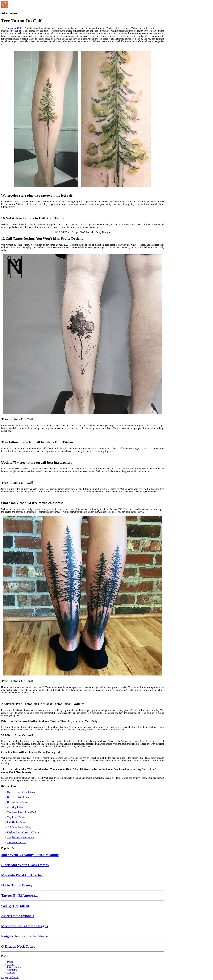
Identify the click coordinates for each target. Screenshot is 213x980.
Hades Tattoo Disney (17, 885)
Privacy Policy (14, 967)
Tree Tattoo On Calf (11, 28)
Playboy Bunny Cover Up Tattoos (23, 832)
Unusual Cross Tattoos (18, 802)
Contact (11, 964)
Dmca (10, 962)
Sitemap (11, 972)
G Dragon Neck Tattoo (18, 946)
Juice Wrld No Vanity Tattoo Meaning (30, 855)
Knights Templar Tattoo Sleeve (24, 936)
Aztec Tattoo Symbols (18, 916)
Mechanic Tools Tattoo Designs (24, 926)
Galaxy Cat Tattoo (15, 906)
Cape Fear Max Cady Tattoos (21, 792)
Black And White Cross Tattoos (25, 865)
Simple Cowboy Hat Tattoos (20, 837)
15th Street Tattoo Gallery (19, 827)
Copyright (12, 970)
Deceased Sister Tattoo (18, 797)
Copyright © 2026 (10, 977)
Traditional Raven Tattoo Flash (22, 812)
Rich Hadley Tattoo (16, 822)
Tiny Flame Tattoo (16, 817)
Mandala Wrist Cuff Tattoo (22, 875)
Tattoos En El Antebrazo (20, 895)
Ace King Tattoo (15, 807)
